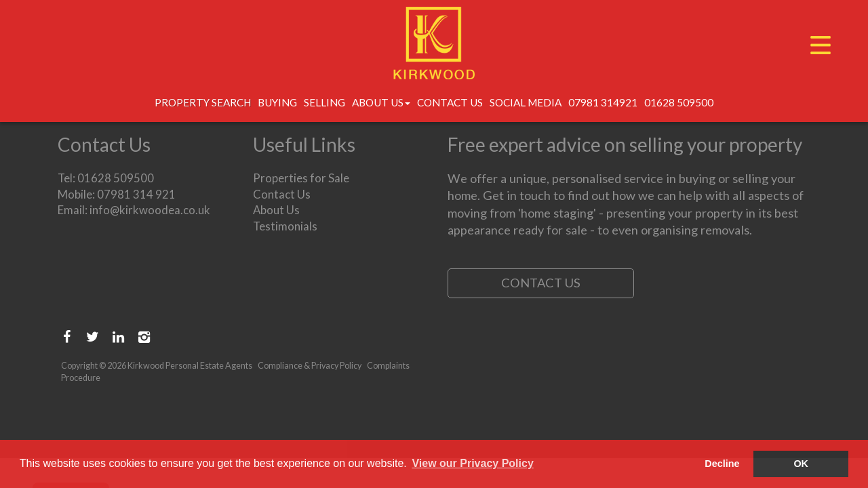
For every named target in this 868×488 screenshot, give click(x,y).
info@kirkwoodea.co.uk (150, 210)
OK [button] (801, 464)
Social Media (526, 102)
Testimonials (285, 226)
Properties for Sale (301, 178)
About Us (381, 102)
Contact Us (450, 102)
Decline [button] (722, 464)
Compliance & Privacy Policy (310, 366)
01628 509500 (679, 102)
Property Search (203, 102)
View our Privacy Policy (472, 463)
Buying (277, 102)
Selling (324, 102)
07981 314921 (603, 102)
